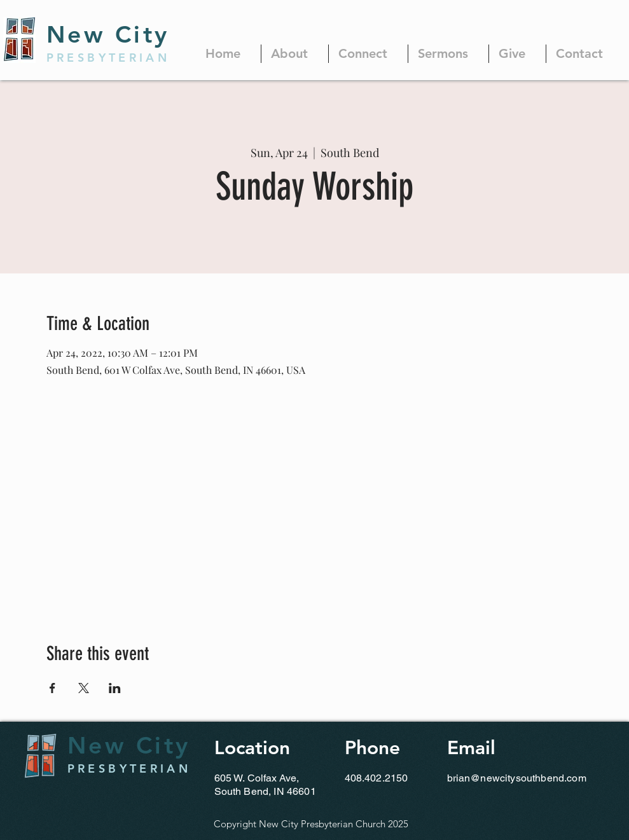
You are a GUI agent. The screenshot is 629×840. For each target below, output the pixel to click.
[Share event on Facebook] (52, 688)
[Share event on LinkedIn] (115, 688)
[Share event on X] (84, 688)
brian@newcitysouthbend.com (517, 778)
